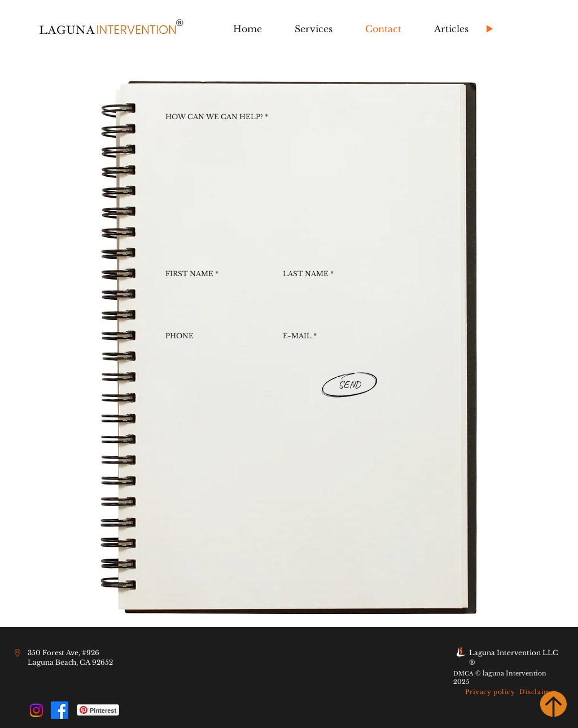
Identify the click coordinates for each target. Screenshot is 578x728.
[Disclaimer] (538, 692)
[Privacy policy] (490, 692)
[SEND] (349, 385)
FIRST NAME (189, 274)
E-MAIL (297, 336)
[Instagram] (36, 710)
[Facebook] (60, 710)
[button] (314, 29)
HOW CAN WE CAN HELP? (214, 117)
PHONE (179, 336)
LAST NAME (306, 274)
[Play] (489, 29)
